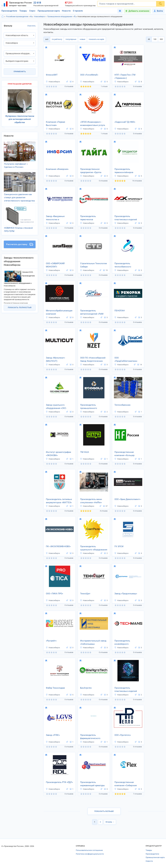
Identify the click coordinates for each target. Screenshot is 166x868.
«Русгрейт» (51, 641)
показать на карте (96, 39)
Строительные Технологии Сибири (94, 265)
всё (47, 39)
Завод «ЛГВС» (53, 735)
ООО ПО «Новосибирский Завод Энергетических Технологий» (93, 360)
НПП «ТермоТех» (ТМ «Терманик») (125, 76)
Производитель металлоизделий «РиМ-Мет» (92, 312)
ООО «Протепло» (123, 735)
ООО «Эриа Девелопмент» (127, 499)
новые (83, 39)
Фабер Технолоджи (55, 688)
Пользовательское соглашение (89, 850)
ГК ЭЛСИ (119, 546)
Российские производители (17, 17)
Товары (23, 11)
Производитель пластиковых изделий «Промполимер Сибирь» (127, 690)
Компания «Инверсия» (57, 169)
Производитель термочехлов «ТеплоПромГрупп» (90, 218)
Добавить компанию (139, 11)
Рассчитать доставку (20, 244)
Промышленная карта (49, 11)
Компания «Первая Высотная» (55, 124)
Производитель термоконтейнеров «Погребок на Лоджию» (126, 171)
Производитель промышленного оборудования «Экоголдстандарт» (90, 407)
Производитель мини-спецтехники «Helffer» (91, 501)
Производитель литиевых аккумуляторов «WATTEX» (59, 501)
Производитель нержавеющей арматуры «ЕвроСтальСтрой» (92, 784)
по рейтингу (57, 39)
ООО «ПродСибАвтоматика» (126, 359)
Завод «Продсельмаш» (126, 594)
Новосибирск (39, 17)
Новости (66, 11)
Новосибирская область (32, 17)
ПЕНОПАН (120, 311)
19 (105, 270)
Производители (9, 11)
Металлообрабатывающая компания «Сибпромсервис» (59, 312)
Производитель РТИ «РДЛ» (59, 782)
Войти (158, 11)
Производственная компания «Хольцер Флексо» (124, 454)
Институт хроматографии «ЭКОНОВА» (58, 454)
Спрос (32, 11)
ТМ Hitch (85, 452)
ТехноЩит (85, 594)
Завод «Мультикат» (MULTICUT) (55, 359)
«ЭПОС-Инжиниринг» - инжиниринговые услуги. (93, 124)
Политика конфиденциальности (90, 854)
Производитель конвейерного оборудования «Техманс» (127, 643)
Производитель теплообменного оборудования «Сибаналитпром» (123, 265)
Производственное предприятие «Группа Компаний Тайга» (91, 171)
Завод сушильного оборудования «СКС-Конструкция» (56, 407)
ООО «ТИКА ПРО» (54, 594)
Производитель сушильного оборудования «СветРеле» (94, 548)
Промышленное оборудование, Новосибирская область (76, 17)
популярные (71, 39)
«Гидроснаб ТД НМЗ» (125, 122)
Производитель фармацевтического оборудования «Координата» (90, 737)
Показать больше (104, 811)
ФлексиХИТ (52, 75)
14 (140, 365)
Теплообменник (122, 405)
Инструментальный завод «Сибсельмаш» (93, 642)
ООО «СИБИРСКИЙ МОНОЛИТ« (55, 265)
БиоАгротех (86, 688)
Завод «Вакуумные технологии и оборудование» (55, 218)
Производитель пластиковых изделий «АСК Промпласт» (126, 218)
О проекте (78, 11)
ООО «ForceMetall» (89, 75)
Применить (20, 72)
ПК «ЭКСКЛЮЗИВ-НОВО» (58, 546)
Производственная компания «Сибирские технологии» (126, 784)
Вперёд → (110, 822)
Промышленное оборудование (60, 17)
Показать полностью (20, 307)
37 (105, 506)
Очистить (31, 26)
